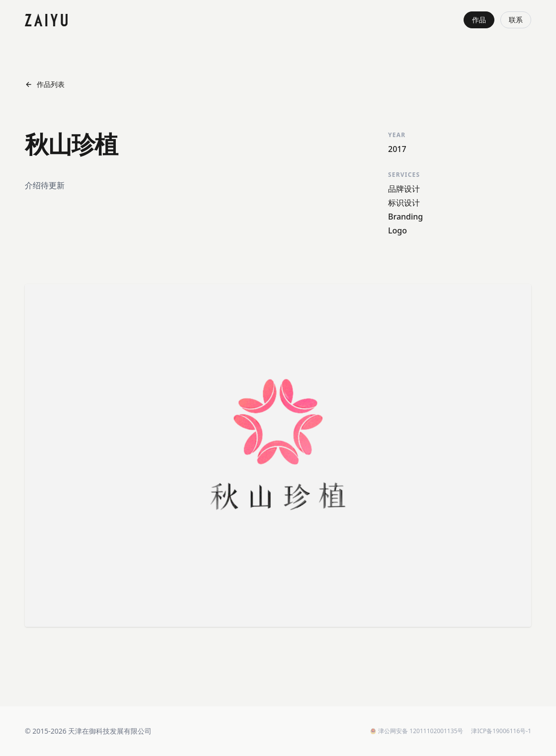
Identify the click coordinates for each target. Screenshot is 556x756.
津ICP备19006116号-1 (501, 731)
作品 (479, 20)
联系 (516, 20)
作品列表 (45, 84)
